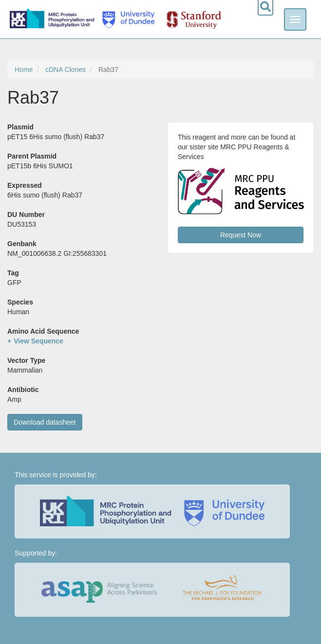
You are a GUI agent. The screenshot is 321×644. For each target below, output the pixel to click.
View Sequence (38, 341)
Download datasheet (45, 422)
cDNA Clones (66, 70)
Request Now (241, 235)
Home (24, 70)
